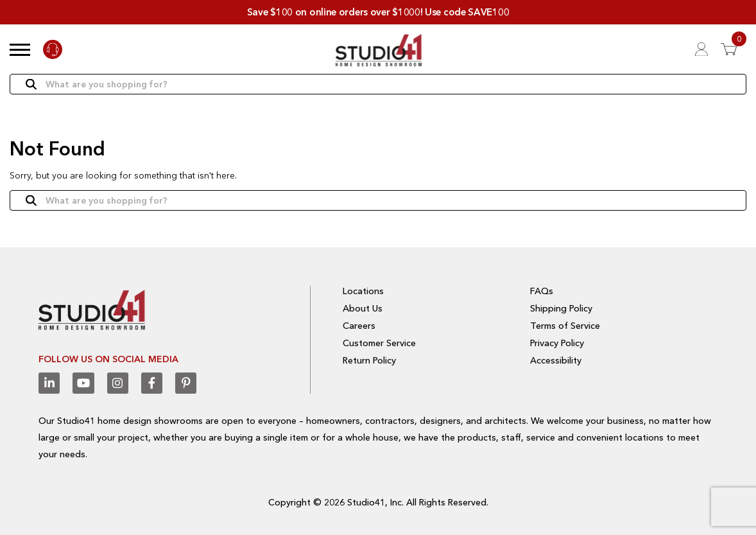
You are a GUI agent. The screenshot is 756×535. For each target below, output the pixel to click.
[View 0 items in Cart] (734, 49)
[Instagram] (117, 383)
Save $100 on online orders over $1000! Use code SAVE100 (378, 12)
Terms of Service (565, 326)
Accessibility (556, 360)
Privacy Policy (557, 343)
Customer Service (379, 343)
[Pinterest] (185, 383)
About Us (363, 308)
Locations (363, 291)
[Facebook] (151, 383)
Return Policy (369, 360)
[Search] (378, 85)
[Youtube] (83, 383)
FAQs (541, 291)
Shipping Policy (561, 308)
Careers (359, 326)
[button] (20, 49)
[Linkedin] (49, 383)
